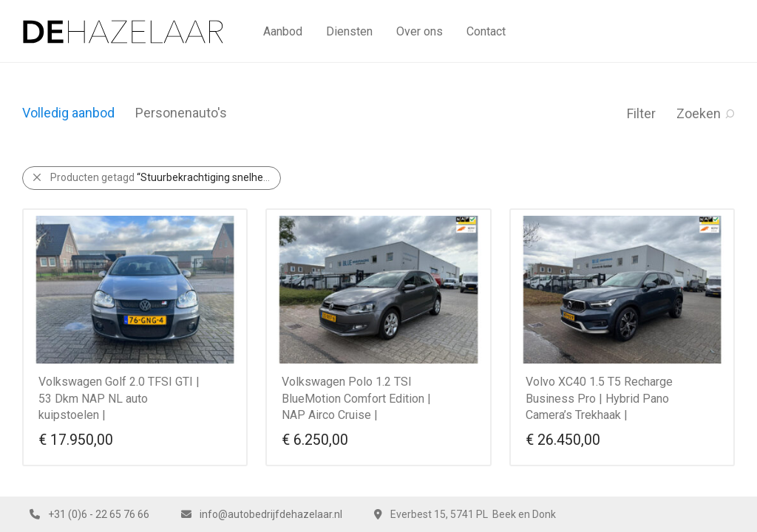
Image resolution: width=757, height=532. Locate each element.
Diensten (349, 31)
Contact (486, 31)
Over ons (420, 31)
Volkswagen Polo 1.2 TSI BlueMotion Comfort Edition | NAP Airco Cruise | (356, 398)
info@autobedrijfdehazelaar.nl (271, 514)
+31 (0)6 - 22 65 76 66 (99, 514)
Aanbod (283, 31)
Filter (641, 113)
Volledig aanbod (68, 113)
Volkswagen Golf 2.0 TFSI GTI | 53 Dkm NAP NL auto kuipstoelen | (119, 398)
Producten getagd (166, 177)
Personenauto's (181, 113)
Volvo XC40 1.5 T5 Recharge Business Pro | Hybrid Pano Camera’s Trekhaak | (599, 398)
